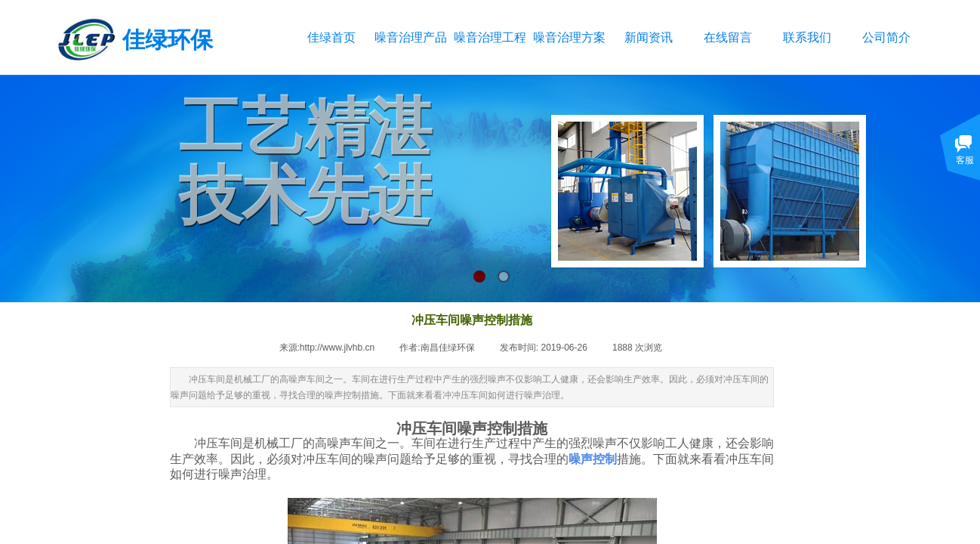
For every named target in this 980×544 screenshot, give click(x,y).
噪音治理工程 (490, 37)
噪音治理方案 (569, 37)
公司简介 (886, 37)
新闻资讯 (649, 37)
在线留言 (728, 37)
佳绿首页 (331, 37)
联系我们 (807, 37)
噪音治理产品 (410, 37)
